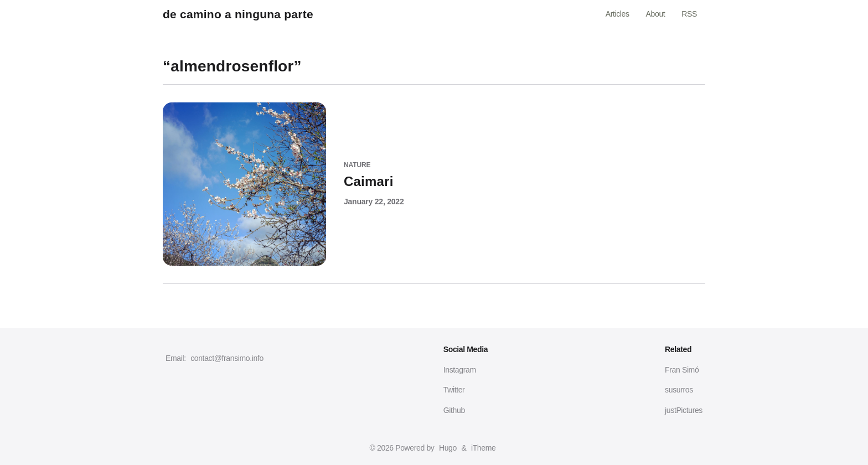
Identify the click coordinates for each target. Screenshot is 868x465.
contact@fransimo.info (227, 358)
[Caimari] (434, 175)
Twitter (454, 390)
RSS (689, 14)
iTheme (483, 448)
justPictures (684, 410)
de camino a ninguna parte (238, 14)
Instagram (460, 370)
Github (454, 410)
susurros (679, 390)
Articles (618, 14)
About (656, 14)
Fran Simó (682, 370)
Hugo (448, 448)
